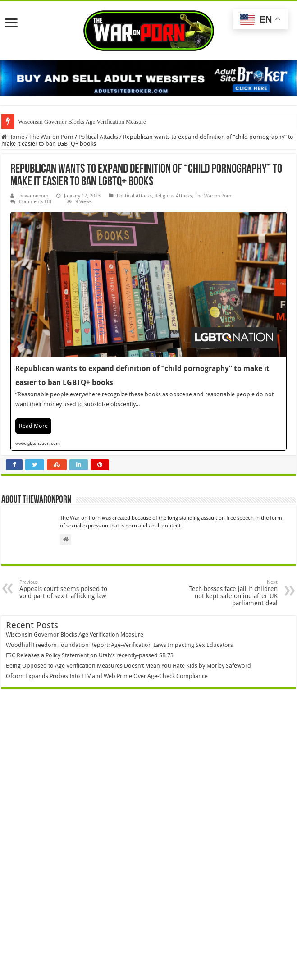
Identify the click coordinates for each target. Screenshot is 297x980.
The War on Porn (51, 137)
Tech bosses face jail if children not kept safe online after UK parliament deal (231, 593)
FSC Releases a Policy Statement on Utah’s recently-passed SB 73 (90, 655)
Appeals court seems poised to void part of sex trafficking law (66, 589)
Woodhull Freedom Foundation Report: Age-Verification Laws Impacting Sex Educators (119, 645)
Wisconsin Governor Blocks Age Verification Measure (82, 121)
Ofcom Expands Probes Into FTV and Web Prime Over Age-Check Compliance (107, 676)
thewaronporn (33, 196)
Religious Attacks (173, 196)
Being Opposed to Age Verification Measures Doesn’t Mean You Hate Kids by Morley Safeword (128, 666)
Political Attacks (98, 137)
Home (13, 137)
